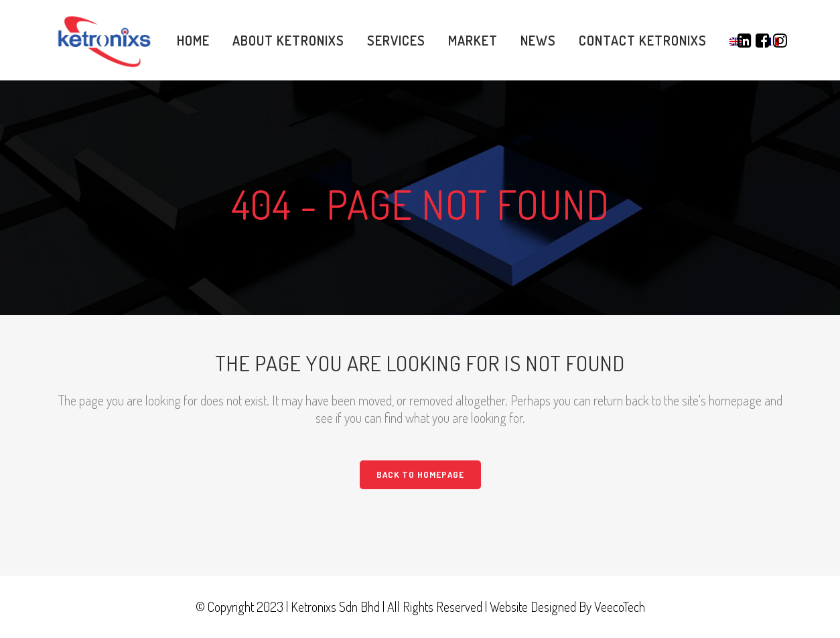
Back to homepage (420, 474)
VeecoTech (620, 607)
